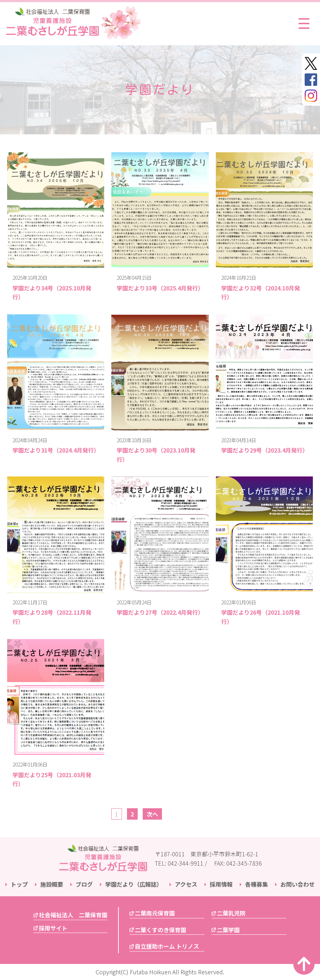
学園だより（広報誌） (134, 884)
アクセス (186, 884)
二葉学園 (228, 930)
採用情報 (221, 884)
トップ (19, 884)
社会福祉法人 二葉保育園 (73, 915)
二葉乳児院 (231, 913)
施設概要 (52, 884)
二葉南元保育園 (155, 913)
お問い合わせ (298, 884)
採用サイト (53, 928)
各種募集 (256, 884)
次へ (152, 814)
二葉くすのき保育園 (161, 930)
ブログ (84, 884)
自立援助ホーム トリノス (167, 946)
